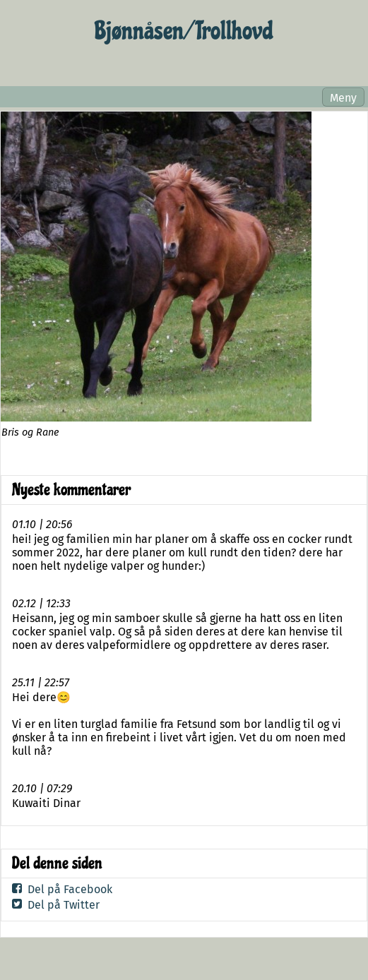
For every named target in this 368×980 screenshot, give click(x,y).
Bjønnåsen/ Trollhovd (184, 31)
